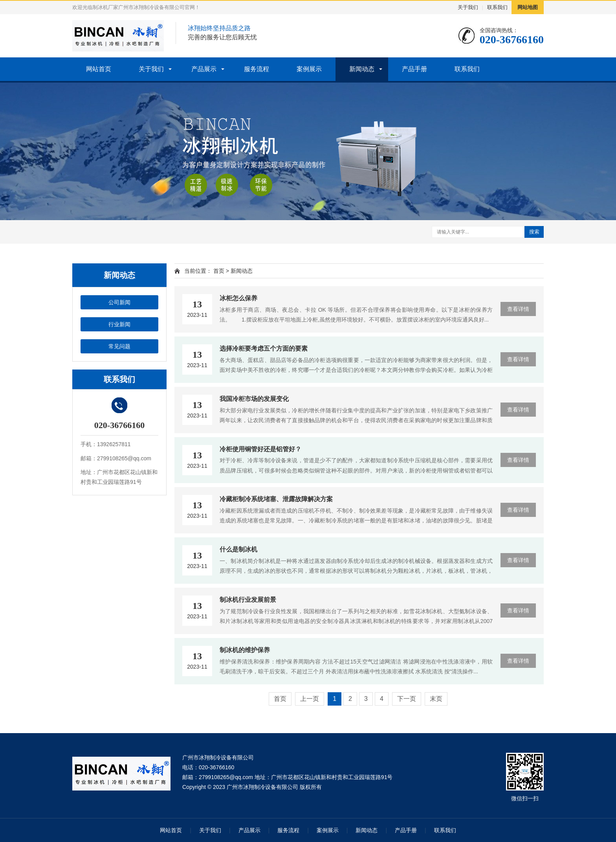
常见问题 (119, 346)
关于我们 (468, 7)
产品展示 (204, 69)
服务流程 (257, 69)
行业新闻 (119, 324)
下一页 (407, 699)
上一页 (310, 699)
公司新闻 (119, 302)
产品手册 (414, 69)
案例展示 (309, 69)
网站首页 (99, 69)
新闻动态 (362, 69)
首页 (219, 271)
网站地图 (528, 7)
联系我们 (497, 7)
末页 (436, 699)
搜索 (534, 232)
